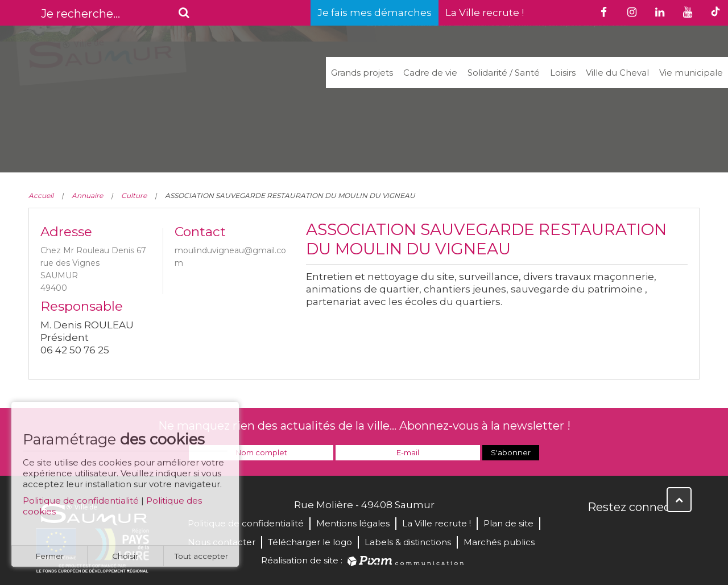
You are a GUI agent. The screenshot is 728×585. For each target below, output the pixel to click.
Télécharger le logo (310, 542)
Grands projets (362, 73)
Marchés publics (499, 542)
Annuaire (87, 195)
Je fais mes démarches (375, 13)
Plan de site (508, 523)
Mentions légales (353, 523)
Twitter (622, 532)
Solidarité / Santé (504, 73)
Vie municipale (691, 73)
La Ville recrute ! (485, 13)
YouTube (647, 532)
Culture (134, 195)
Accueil (41, 195)
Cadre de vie (430, 73)
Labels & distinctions (408, 542)
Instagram (672, 532)
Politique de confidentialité (81, 505)
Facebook (597, 532)
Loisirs (563, 73)
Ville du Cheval (617, 73)
